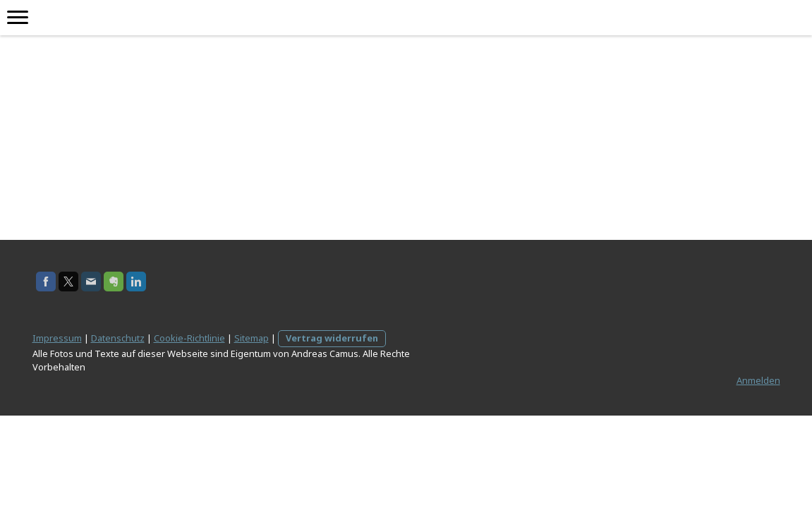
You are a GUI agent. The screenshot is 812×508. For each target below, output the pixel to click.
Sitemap (252, 338)
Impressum (57, 338)
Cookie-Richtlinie (189, 338)
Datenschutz (118, 338)
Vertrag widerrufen (332, 338)
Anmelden (758, 380)
